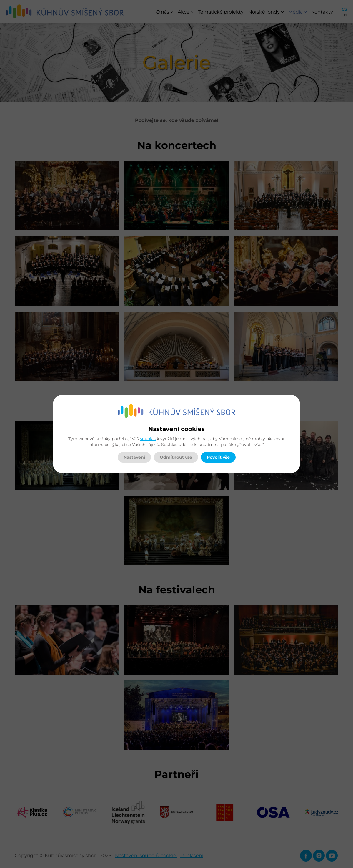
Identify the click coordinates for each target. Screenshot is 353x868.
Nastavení (134, 457)
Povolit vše (218, 457)
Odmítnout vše (176, 457)
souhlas (148, 439)
